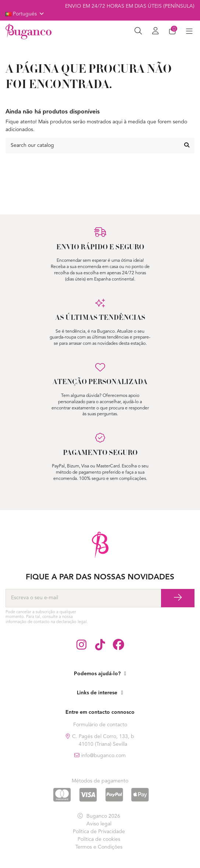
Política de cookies (99, 839)
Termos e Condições (99, 847)
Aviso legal (99, 824)
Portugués (25, 14)
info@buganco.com (103, 756)
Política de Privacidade (99, 832)
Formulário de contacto (100, 725)
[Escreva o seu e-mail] (83, 598)
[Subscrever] (178, 598)
